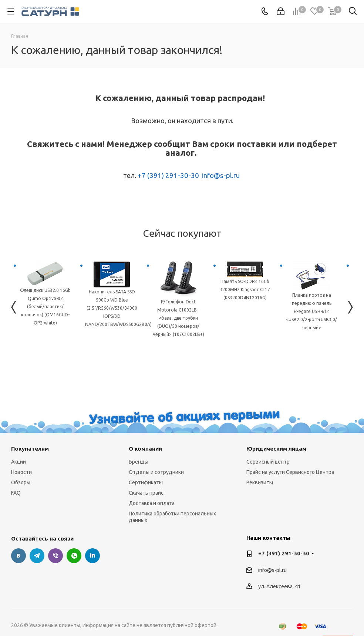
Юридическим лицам (276, 449)
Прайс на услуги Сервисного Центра (290, 472)
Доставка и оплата (152, 503)
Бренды (139, 462)
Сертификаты (146, 482)
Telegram (37, 556)
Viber (55, 556)
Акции (18, 462)
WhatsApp (74, 556)
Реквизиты (260, 482)
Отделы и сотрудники (156, 472)
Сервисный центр (268, 462)
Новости (21, 472)
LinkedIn (92, 556)
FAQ (16, 493)
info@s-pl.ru (221, 176)
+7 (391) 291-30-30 (168, 176)
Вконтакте (18, 556)
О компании (145, 449)
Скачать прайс (146, 493)
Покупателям (30, 449)
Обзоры (21, 482)
